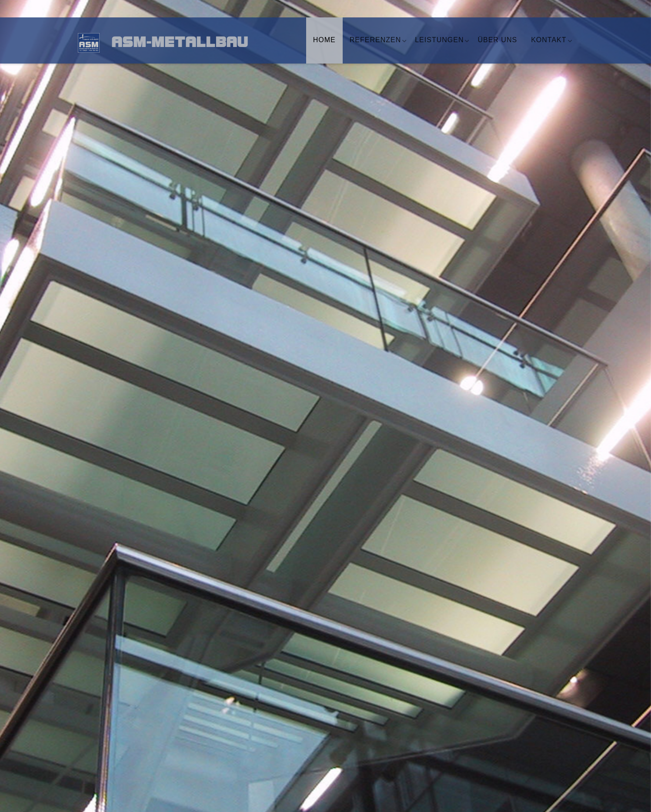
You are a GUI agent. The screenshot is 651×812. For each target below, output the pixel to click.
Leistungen (439, 40)
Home (324, 40)
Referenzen (375, 40)
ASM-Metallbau (174, 44)
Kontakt (549, 40)
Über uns (497, 40)
